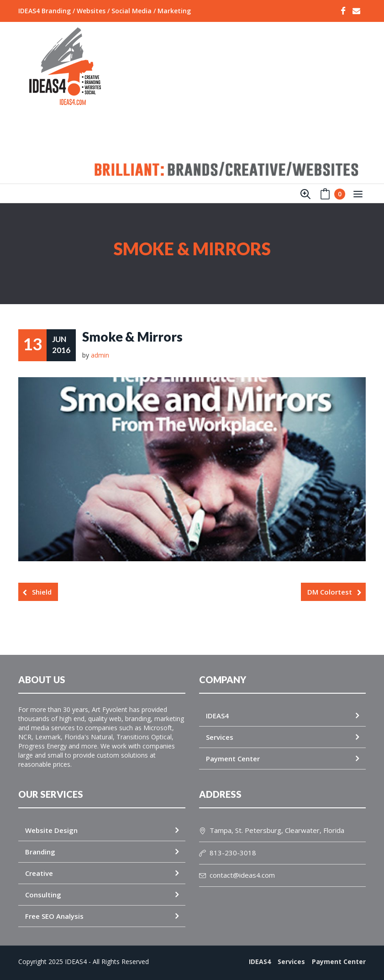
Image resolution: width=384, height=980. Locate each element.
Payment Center (233, 759)
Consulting (43, 895)
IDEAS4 (217, 716)
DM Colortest (330, 592)
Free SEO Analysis (54, 916)
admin (100, 355)
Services (220, 737)
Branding (40, 852)
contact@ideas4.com (237, 875)
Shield (42, 592)
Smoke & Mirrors (132, 337)
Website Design (51, 830)
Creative (39, 873)
